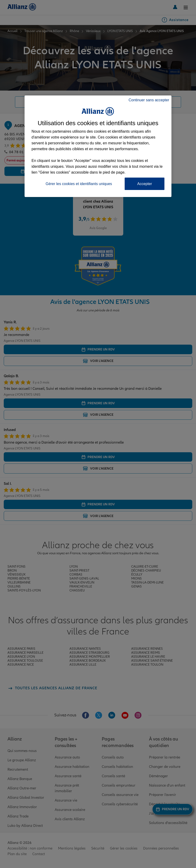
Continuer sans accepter (149, 100)
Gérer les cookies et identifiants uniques (79, 184)
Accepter (145, 184)
